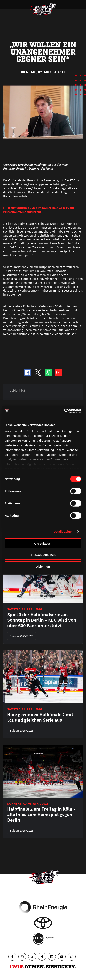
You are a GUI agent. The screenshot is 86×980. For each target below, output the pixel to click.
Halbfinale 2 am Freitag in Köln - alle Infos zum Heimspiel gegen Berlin (41, 815)
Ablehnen (43, 566)
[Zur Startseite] (43, 9)
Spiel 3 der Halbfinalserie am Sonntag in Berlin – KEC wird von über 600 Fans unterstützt (42, 620)
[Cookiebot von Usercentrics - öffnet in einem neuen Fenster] (64, 411)
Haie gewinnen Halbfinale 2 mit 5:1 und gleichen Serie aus (40, 717)
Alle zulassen (43, 543)
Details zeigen (63, 531)
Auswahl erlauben (43, 555)
